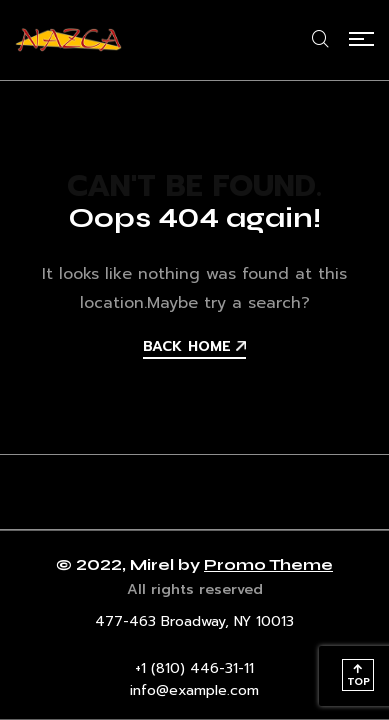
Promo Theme (268, 564)
